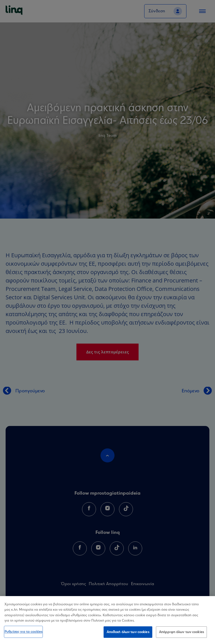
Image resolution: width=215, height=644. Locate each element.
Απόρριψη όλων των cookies (181, 635)
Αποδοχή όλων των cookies (128, 635)
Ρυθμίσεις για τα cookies (23, 635)
